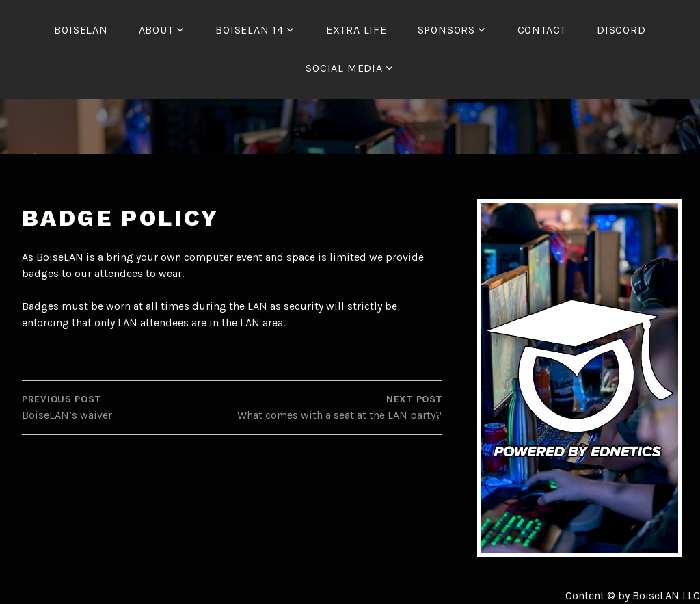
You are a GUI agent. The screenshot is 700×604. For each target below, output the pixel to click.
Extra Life (356, 30)
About (156, 30)
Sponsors (446, 30)
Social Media (344, 68)
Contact (542, 30)
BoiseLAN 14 (250, 30)
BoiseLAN (81, 30)
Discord (621, 30)
